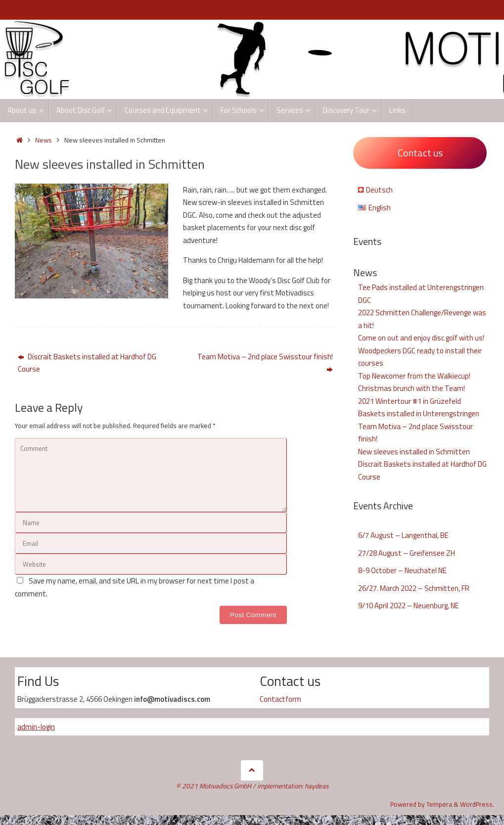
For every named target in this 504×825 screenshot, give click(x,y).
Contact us (420, 153)
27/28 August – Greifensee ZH (407, 553)
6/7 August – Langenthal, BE (403, 535)
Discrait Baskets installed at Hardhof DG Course (87, 363)
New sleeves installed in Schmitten (414, 452)
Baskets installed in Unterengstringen (419, 413)
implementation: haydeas (293, 786)
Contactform (280, 699)
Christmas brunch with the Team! (412, 388)
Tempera (439, 804)
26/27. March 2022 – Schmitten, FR (414, 588)
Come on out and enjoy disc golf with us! (421, 338)
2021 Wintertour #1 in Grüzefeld (410, 401)
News (44, 140)
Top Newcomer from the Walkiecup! (414, 376)
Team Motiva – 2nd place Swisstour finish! (265, 363)
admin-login (36, 727)
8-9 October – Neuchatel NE (402, 570)
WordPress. (477, 804)
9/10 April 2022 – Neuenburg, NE (409, 606)
